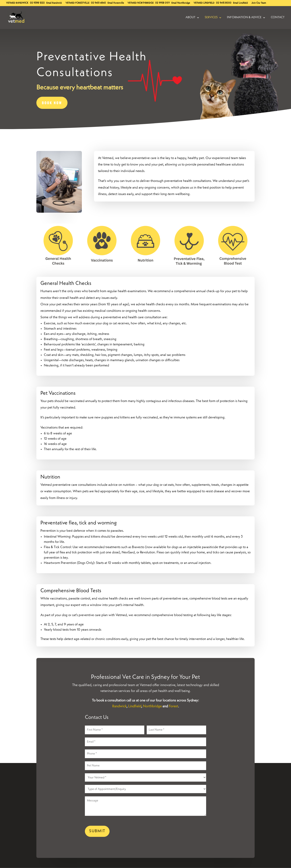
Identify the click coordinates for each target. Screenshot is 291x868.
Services (211, 18)
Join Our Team (259, 3)
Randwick (17, 3)
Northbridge (141, 3)
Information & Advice (244, 18)
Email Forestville (116, 3)
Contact (278, 18)
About (190, 18)
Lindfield (204, 3)
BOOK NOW (52, 103)
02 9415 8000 (224, 3)
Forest (173, 706)
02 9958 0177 (162, 3)
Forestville (77, 3)
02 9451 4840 (98, 3)
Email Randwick (54, 3)
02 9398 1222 (37, 3)
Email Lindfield (240, 3)
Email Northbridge (181, 3)
